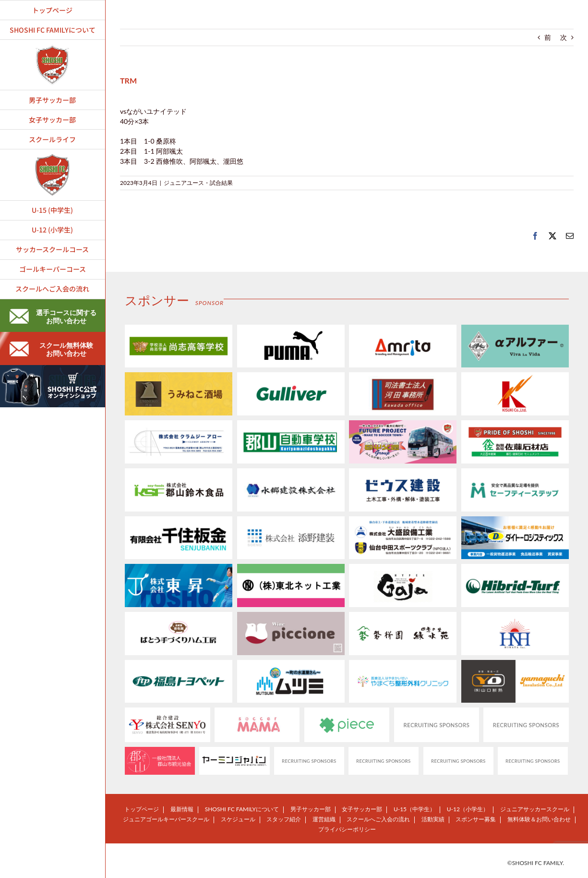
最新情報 (182, 809)
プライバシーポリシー (347, 829)
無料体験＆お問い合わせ (539, 819)
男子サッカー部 (311, 809)
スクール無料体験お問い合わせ (51, 349)
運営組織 (324, 819)
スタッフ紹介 (284, 819)
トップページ (142, 809)
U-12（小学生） (468, 809)
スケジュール (238, 819)
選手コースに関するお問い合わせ (53, 317)
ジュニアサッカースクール (535, 809)
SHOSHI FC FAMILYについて (242, 809)
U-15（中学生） (414, 809)
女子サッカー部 (362, 809)
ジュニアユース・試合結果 (198, 183)
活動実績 (433, 819)
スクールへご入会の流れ (378, 819)
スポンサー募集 (476, 819)
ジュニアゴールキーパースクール (166, 819)
